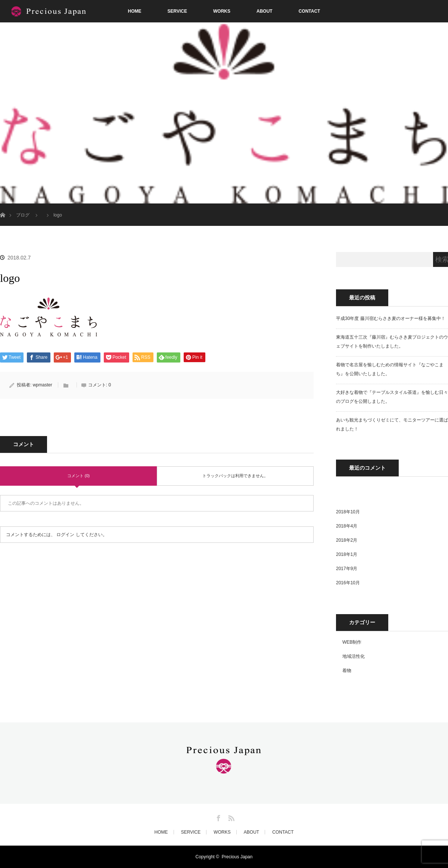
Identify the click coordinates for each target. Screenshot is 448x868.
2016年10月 (348, 583)
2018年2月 (347, 540)
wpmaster (43, 385)
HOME (135, 11)
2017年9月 (347, 569)
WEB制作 (352, 642)
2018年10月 (348, 512)
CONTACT (309, 11)
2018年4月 (347, 526)
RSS (230, 817)
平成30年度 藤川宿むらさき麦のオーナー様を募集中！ (391, 318)
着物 (347, 671)
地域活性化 (354, 656)
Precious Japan (237, 857)
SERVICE (177, 11)
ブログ (23, 215)
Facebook (218, 817)
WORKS (222, 11)
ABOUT (265, 11)
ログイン (65, 535)
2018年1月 (347, 554)
